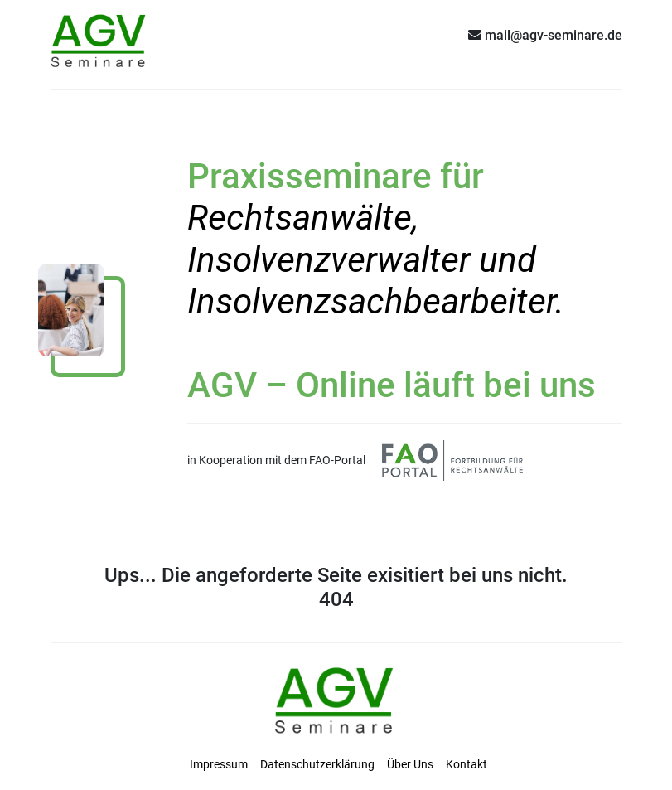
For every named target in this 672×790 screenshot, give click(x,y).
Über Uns (410, 764)
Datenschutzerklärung (317, 764)
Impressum (219, 764)
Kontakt (467, 764)
